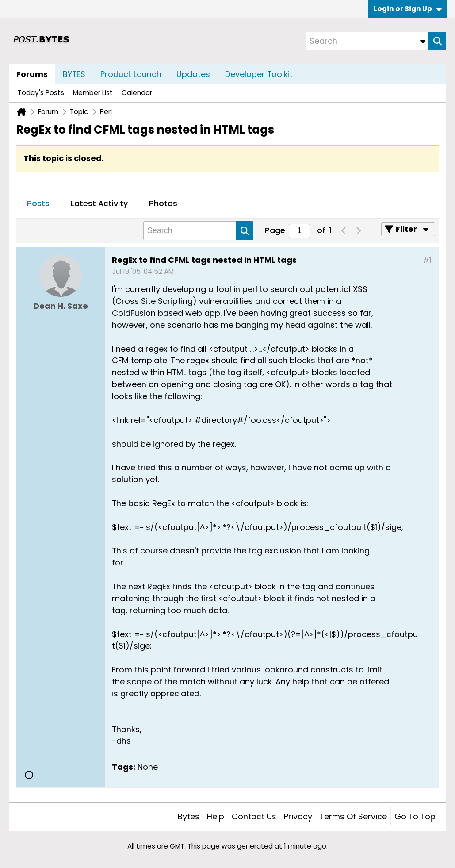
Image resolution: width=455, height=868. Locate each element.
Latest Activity (99, 203)
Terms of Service (353, 816)
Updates (193, 74)
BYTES (74, 74)
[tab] (38, 204)
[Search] (367, 41)
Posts (38, 203)
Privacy (298, 816)
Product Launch (131, 74)
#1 (427, 260)
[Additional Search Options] (423, 41)
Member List (93, 93)
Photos (163, 203)
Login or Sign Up (408, 9)
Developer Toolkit (259, 74)
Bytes (189, 816)
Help (216, 816)
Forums (32, 74)
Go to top (415, 816)
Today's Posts (41, 93)
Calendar (137, 93)
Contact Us (254, 816)
